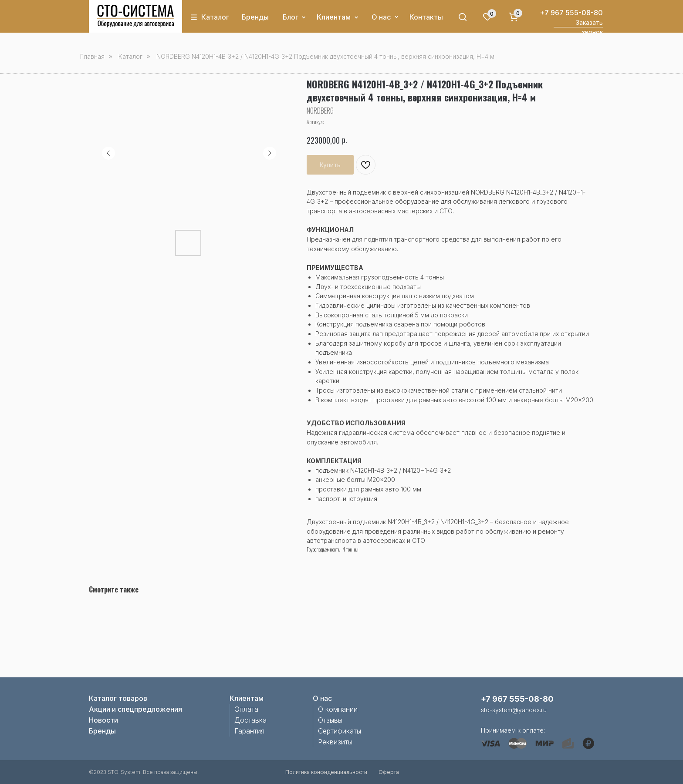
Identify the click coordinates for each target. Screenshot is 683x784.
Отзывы (330, 720)
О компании (338, 709)
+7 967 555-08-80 (571, 13)
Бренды (255, 17)
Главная (92, 56)
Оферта (389, 772)
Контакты (426, 17)
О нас (381, 17)
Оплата (246, 709)
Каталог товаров (118, 698)
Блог (291, 17)
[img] (136, 16)
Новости (103, 720)
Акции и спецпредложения (135, 709)
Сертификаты (340, 731)
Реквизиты (335, 742)
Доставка (250, 720)
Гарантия (249, 731)
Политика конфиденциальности (326, 772)
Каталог (215, 17)
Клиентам (334, 17)
